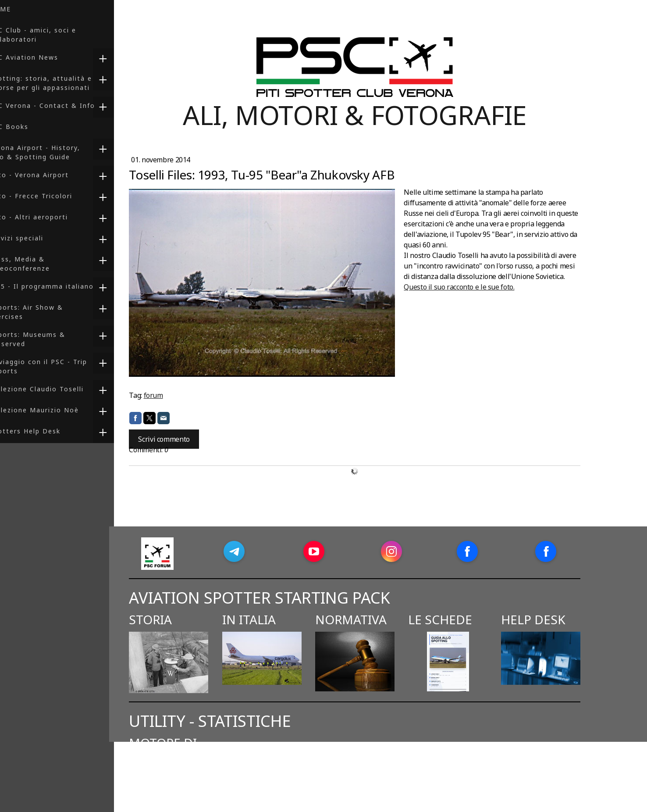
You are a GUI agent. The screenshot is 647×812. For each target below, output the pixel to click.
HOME (18, 9)
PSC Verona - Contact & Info (60, 106)
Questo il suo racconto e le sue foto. (481, 287)
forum (175, 395)
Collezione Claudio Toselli (54, 389)
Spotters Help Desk (42, 431)
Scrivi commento (186, 439)
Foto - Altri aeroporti (46, 217)
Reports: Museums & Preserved (45, 339)
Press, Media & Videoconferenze (37, 264)
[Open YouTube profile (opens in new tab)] (336, 551)
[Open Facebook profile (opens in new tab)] (489, 551)
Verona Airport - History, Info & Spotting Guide (52, 152)
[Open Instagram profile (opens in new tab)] (413, 551)
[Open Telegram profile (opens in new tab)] (256, 551)
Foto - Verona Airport (46, 175)
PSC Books (26, 127)
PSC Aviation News (41, 57)
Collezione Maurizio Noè (52, 410)
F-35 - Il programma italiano (59, 286)
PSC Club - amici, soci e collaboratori (50, 35)
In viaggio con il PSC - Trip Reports (56, 366)
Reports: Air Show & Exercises (44, 312)
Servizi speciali (34, 238)
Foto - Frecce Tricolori (48, 196)
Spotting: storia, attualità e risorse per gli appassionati (58, 83)
